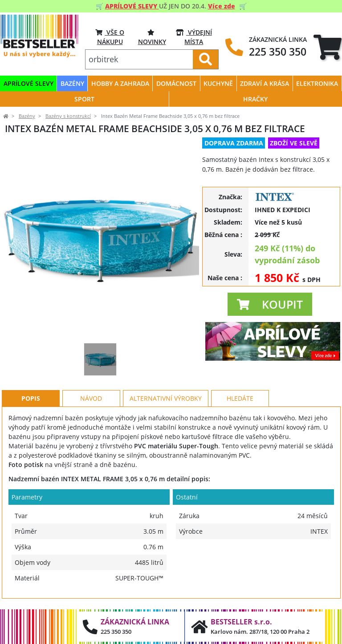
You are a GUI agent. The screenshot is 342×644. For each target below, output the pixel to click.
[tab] (328, 47)
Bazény (27, 116)
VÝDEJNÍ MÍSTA (194, 37)
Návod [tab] (91, 398)
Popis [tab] (31, 398)
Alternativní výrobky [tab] (166, 398)
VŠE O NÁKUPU (110, 37)
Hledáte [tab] (240, 398)
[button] (270, 304)
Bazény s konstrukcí (68, 116)
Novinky (152, 37)
